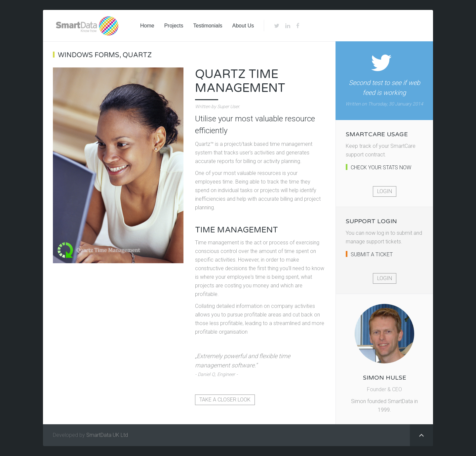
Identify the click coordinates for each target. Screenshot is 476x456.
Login (385, 191)
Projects (174, 26)
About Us (243, 26)
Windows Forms (89, 55)
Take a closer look (225, 400)
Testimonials (208, 26)
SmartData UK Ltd (107, 435)
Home (147, 26)
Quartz (137, 55)
